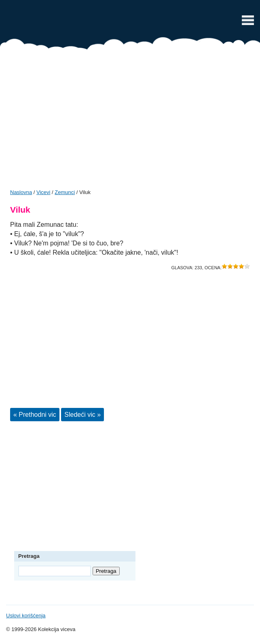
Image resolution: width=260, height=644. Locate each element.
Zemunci (65, 192)
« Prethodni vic (35, 415)
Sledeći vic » (82, 415)
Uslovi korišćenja (26, 615)
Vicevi (130, 22)
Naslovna (21, 192)
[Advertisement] (130, 122)
